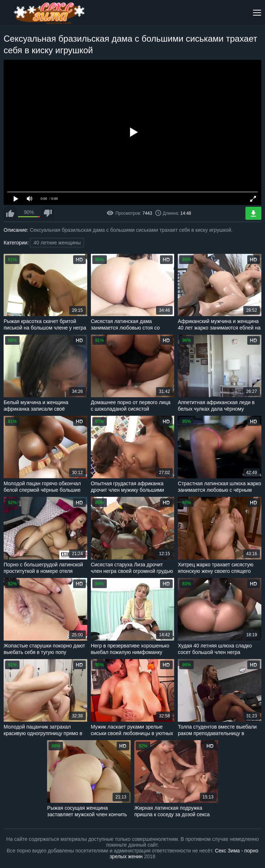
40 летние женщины (57, 243)
